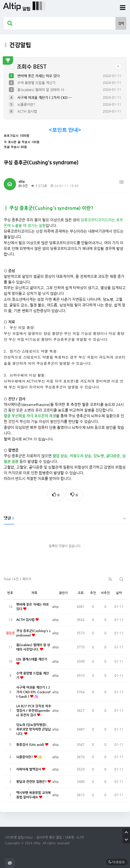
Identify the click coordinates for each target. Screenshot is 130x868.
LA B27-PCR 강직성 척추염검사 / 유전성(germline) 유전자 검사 (34, 710)
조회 (81, 593)
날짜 (119, 593)
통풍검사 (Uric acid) (31, 744)
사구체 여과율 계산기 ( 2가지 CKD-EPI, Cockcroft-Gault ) (33, 692)
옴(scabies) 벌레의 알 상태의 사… (42, 90)
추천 (93, 593)
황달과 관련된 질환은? (32, 781)
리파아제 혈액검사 (29, 769)
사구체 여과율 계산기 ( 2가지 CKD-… (45, 97)
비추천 (105, 593)
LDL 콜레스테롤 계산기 (32, 659)
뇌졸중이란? (26, 104)
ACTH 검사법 (27, 111)
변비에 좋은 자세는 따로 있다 (38, 76)
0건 (23, 186)
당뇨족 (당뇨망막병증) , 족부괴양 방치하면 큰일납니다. (34, 729)
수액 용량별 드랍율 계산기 (36, 83)
